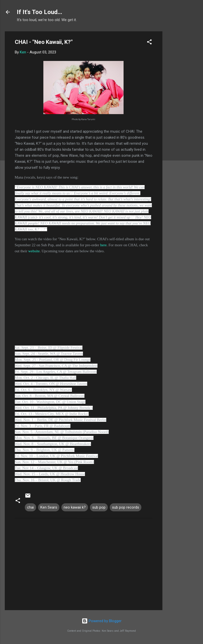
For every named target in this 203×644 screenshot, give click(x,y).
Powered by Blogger (102, 621)
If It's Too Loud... (39, 12)
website (34, 251)
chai (30, 507)
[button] (149, 43)
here (104, 245)
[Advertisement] (182, 107)
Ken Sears (49, 507)
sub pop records (126, 507)
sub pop (99, 507)
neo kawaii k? (75, 507)
